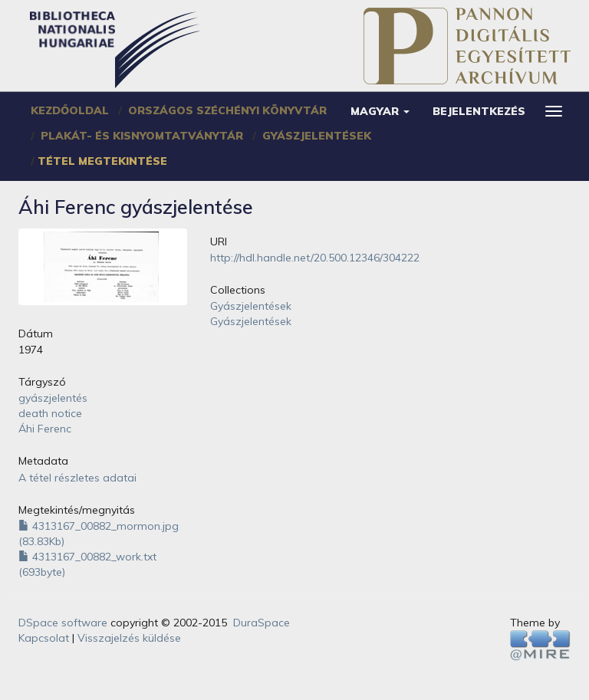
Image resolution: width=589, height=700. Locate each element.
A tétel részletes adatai (77, 478)
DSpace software (63, 623)
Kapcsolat (44, 638)
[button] (380, 111)
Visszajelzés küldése (129, 638)
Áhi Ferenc (45, 429)
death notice (50, 413)
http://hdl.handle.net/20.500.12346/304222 (315, 258)
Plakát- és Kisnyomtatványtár (142, 136)
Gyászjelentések (317, 136)
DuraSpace (262, 623)
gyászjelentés (53, 398)
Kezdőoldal (70, 110)
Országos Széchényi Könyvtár (227, 110)
